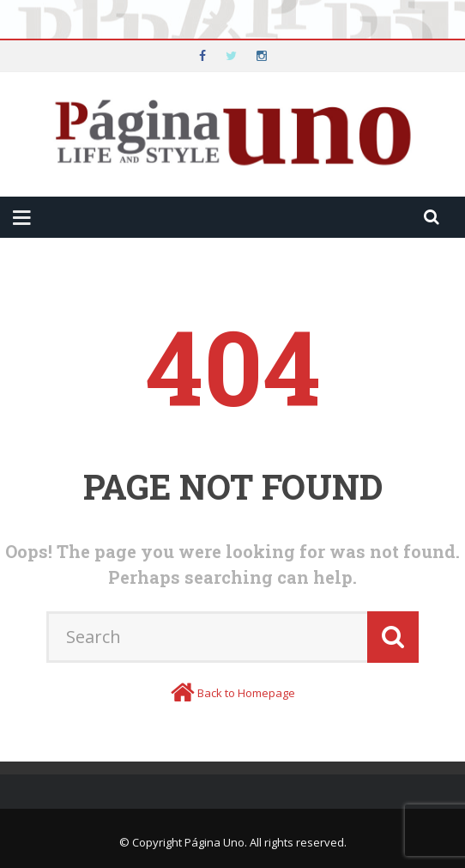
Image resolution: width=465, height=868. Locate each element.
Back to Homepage (246, 693)
